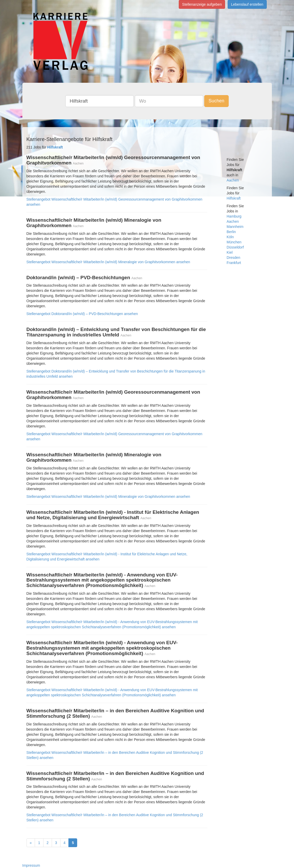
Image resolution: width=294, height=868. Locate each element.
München (234, 242)
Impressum (31, 865)
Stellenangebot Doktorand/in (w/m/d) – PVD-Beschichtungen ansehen (82, 314)
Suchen (216, 101)
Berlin (231, 232)
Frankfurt (234, 263)
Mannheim (235, 227)
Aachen (233, 180)
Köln (230, 237)
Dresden (233, 258)
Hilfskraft (234, 198)
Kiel (230, 252)
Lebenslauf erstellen (247, 4)
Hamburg (234, 216)
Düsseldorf (235, 247)
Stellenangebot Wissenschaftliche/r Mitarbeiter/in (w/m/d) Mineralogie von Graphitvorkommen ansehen (108, 262)
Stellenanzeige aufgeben (202, 4)
